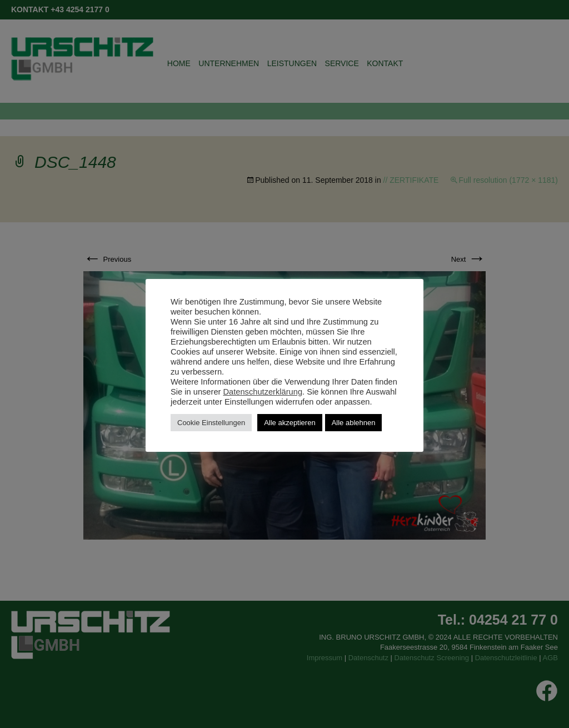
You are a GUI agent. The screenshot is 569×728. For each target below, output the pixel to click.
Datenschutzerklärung (263, 392)
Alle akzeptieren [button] (290, 423)
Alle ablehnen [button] (354, 423)
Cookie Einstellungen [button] (211, 423)
